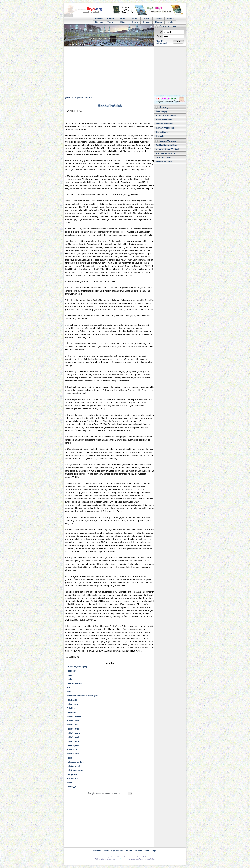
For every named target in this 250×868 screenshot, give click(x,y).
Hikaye (135, 22)
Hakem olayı (72, 704)
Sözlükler (99, 22)
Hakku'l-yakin (73, 745)
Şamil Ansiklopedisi (165, 120)
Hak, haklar (72, 700)
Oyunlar (147, 22)
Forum (159, 19)
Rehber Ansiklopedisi (166, 116)
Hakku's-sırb (72, 750)
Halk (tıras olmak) (75, 770)
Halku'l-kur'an (73, 779)
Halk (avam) (72, 774)
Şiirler (146, 851)
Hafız (69, 692)
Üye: (161, 32)
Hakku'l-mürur (73, 741)
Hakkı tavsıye (73, 721)
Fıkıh (147, 19)
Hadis (135, 19)
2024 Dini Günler (164, 158)
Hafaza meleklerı (74, 683)
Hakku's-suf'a (73, 754)
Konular (89, 98)
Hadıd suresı (72, 671)
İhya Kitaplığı (162, 111)
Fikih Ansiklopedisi (165, 124)
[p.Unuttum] (161, 43)
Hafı (68, 688)
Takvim (111, 22)
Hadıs (69, 675)
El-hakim (71, 708)
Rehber (159, 22)
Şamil (68, 98)
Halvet (70, 783)
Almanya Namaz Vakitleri (167, 149)
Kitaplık (154, 851)
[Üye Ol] (159, 41)
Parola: (160, 36)
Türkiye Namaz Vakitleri (167, 145)
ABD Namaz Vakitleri (165, 153)
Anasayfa (99, 19)
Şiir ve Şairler (162, 132)
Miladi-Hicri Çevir (164, 162)
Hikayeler (160, 136)
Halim (69, 758)
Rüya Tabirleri (117, 851)
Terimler (170, 19)
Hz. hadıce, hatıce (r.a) (77, 667)
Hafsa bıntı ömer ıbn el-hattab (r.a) (82, 696)
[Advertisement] (125, 71)
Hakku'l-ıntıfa (73, 725)
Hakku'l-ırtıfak (73, 729)
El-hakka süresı (74, 716)
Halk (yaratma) (73, 766)
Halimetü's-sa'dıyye (75, 762)
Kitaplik (111, 19)
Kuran (123, 19)
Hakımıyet (71, 712)
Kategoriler (77, 98)
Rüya (123, 22)
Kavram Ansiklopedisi (166, 128)
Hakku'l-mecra (73, 733)
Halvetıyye (71, 787)
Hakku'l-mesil (73, 737)
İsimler (171, 22)
